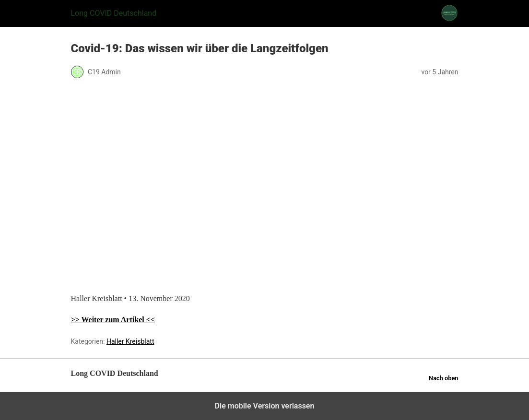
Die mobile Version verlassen (265, 406)
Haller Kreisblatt (130, 341)
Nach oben (443, 378)
